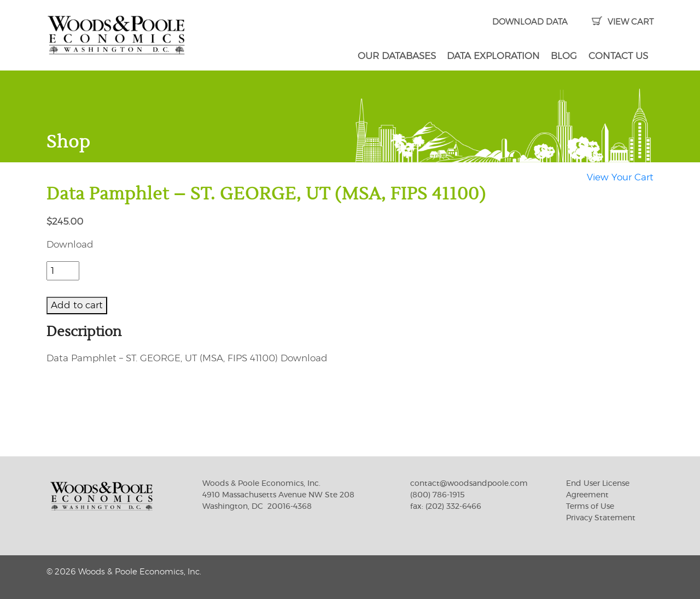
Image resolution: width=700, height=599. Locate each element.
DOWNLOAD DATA (530, 22)
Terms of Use (590, 507)
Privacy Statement (601, 518)
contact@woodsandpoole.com (469, 484)
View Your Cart (620, 177)
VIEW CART (623, 22)
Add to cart (77, 305)
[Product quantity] (63, 271)
